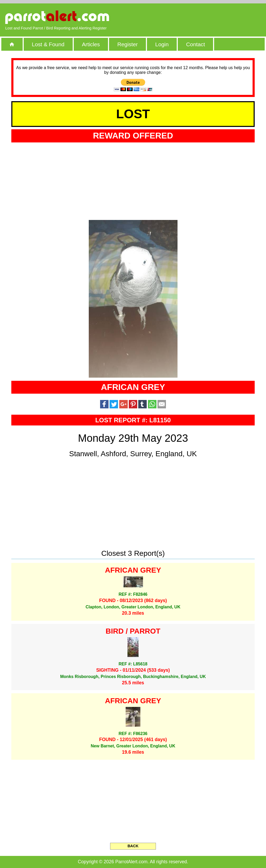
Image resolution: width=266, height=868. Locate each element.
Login (162, 44)
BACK (133, 846)
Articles (91, 44)
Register (127, 44)
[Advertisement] (200, 17)
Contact (196, 44)
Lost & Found (48, 44)
